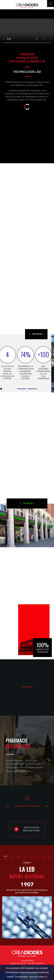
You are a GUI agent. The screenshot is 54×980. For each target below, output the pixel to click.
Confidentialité (21, 977)
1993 (38, 857)
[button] (22, 388)
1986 (31, 857)
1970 (25, 857)
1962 (18, 857)
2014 (44, 857)
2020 (50, 857)
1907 (5, 857)
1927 (12, 857)
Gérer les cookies (37, 977)
